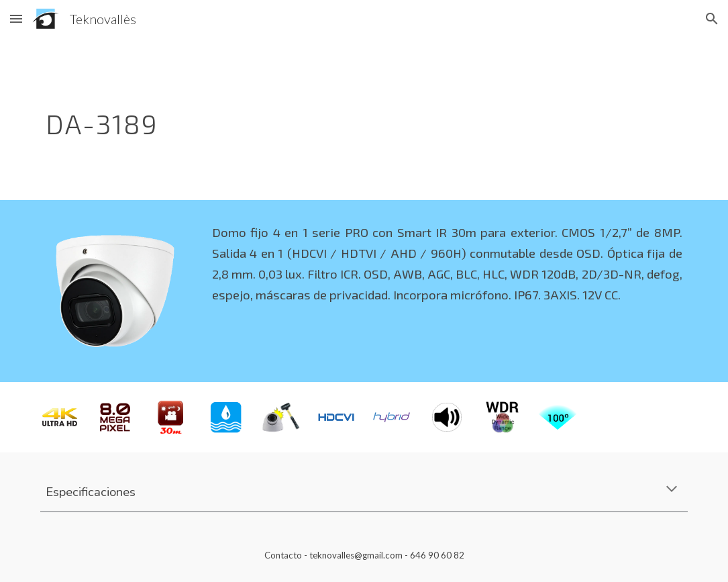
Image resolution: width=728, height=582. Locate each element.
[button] (16, 18)
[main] (308, 119)
